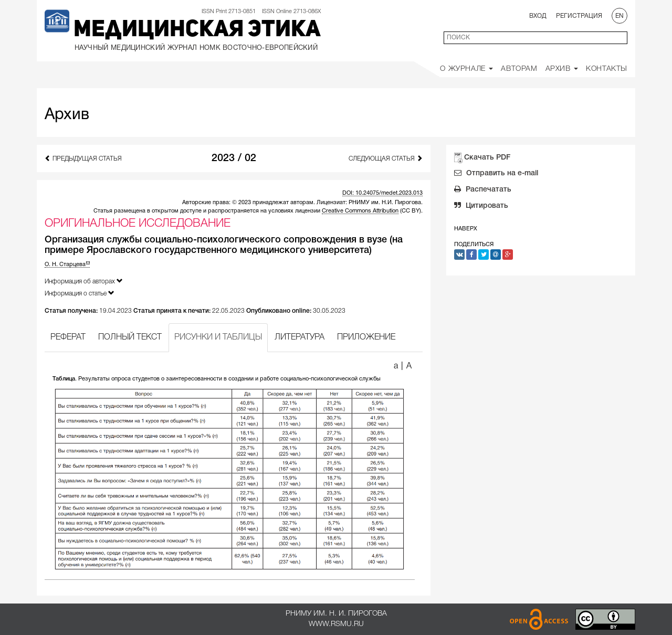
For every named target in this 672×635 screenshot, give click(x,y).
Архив (562, 69)
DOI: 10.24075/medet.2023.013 (382, 193)
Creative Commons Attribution (360, 211)
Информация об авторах (84, 281)
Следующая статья (386, 158)
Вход (538, 16)
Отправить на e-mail (496, 174)
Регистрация (579, 16)
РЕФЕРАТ (68, 337)
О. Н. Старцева (67, 264)
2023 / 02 (234, 158)
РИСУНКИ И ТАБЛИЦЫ (218, 337)
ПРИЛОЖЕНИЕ (366, 337)
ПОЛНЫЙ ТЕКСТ (130, 337)
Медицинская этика (197, 30)
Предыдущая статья (83, 158)
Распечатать (483, 190)
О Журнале (466, 69)
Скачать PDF (487, 158)
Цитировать (481, 207)
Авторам (519, 69)
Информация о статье (80, 293)
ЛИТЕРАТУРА (300, 337)
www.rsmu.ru (336, 624)
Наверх (466, 229)
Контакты (607, 69)
